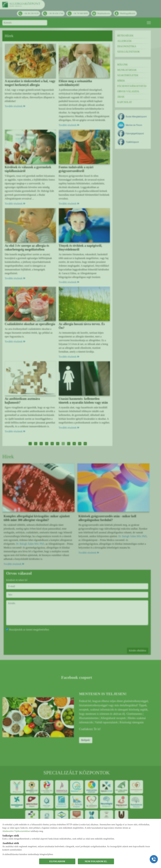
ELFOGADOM (57, 861)
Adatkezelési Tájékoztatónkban (16, 831)
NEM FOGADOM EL (96, 861)
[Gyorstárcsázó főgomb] (154, 859)
